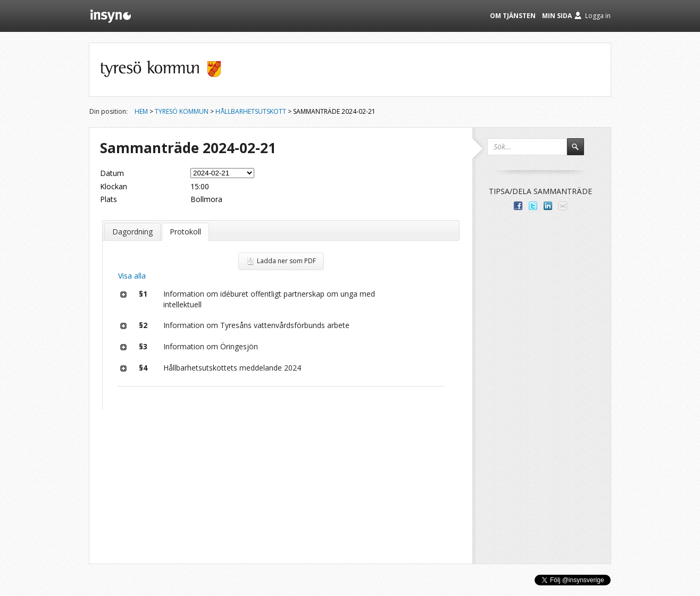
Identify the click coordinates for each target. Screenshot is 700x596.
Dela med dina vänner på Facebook (518, 206)
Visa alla (132, 276)
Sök (580, 152)
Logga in (598, 16)
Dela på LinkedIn (548, 206)
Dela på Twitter (533, 206)
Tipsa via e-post (563, 206)
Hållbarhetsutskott (251, 111)
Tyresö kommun (182, 111)
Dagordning (132, 232)
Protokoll (185, 232)
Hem (141, 111)
